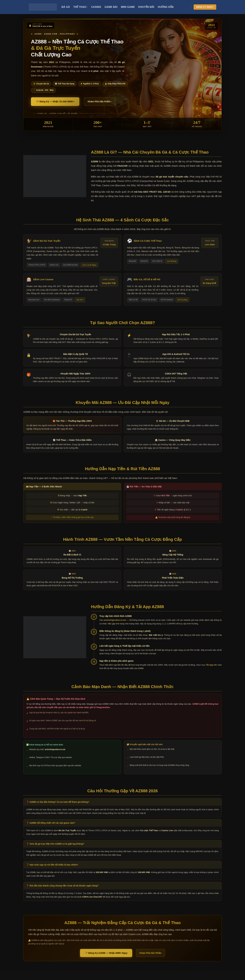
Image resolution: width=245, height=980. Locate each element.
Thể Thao (80, 7)
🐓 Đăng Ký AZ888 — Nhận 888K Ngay (106, 953)
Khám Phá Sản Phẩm (150, 953)
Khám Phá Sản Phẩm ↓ (100, 102)
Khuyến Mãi (146, 7)
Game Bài (111, 7)
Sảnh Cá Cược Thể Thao (148, 241)
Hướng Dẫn (166, 7)
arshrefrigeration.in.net (115, 620)
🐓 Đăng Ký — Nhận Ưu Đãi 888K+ (55, 101)
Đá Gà (66, 7)
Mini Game (128, 7)
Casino (96, 7)
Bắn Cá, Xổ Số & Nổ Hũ (147, 279)
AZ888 (94, 161)
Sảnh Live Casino (43, 279)
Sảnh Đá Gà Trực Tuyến (47, 241)
